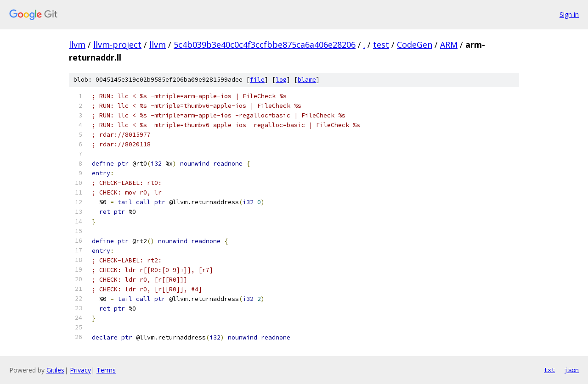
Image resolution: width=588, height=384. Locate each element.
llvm (77, 45)
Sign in (569, 14)
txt (549, 370)
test (381, 45)
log (281, 80)
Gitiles (55, 370)
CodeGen (415, 45)
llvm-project (117, 45)
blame (307, 80)
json (571, 370)
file (257, 80)
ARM (449, 45)
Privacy (80, 370)
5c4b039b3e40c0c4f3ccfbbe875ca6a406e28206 (265, 45)
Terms (106, 370)
